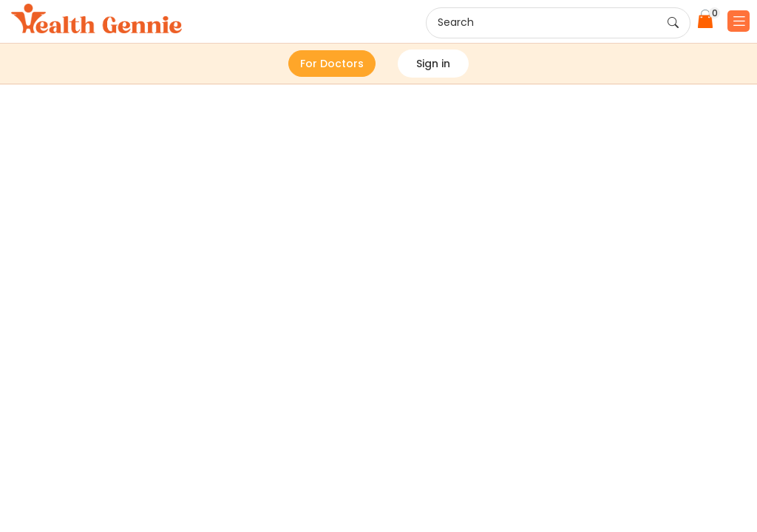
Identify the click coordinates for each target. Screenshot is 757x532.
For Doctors (332, 64)
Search (558, 23)
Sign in (433, 64)
